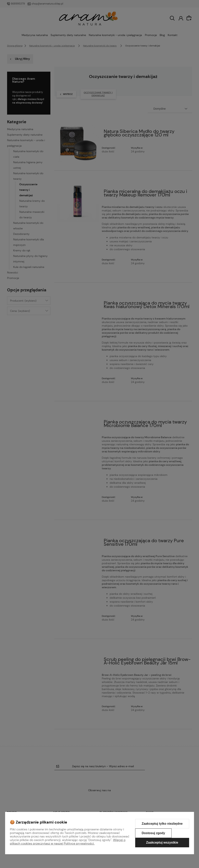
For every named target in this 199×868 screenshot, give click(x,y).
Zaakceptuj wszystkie (162, 843)
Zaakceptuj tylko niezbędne (162, 824)
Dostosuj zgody (153, 833)
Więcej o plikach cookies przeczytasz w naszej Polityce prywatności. (68, 842)
